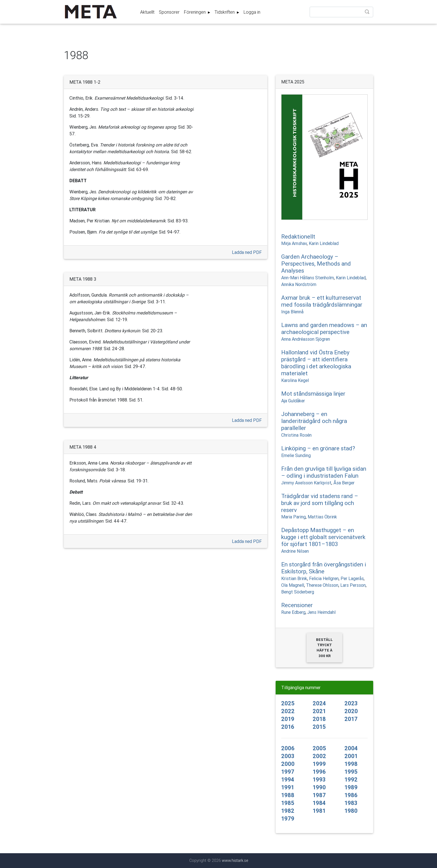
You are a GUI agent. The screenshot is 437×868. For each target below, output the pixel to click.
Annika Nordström (299, 284)
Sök (368, 13)
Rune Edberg (293, 612)
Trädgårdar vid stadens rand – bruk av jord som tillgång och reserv (320, 503)
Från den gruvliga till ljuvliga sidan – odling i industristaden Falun (324, 472)
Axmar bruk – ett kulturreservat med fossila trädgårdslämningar (322, 301)
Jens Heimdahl (321, 612)
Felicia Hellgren (324, 578)
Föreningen (195, 13)
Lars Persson (353, 585)
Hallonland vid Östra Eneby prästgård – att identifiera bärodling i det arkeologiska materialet (316, 363)
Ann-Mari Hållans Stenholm (308, 278)
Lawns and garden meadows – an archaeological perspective (324, 329)
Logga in (252, 13)
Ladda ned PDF (247, 252)
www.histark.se (235, 860)
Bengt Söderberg (298, 592)
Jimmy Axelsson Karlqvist (306, 483)
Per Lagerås (352, 578)
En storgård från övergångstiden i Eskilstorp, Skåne (324, 568)
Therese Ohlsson (322, 585)
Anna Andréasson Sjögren (306, 339)
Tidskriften (225, 13)
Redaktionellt (298, 237)
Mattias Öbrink (322, 517)
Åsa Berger (344, 483)
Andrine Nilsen (295, 551)
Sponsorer (169, 13)
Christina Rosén (296, 435)
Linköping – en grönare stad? (318, 448)
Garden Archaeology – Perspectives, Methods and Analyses (316, 264)
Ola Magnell (293, 585)
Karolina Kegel (295, 380)
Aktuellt (147, 13)
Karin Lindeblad (324, 243)
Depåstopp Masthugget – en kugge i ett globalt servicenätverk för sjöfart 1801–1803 (323, 537)
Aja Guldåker (293, 401)
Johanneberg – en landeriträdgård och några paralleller (314, 421)
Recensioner (297, 605)
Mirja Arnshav (294, 243)
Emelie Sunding (296, 455)
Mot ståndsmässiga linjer (313, 394)
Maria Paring (293, 517)
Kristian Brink (294, 578)
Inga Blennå (292, 312)
